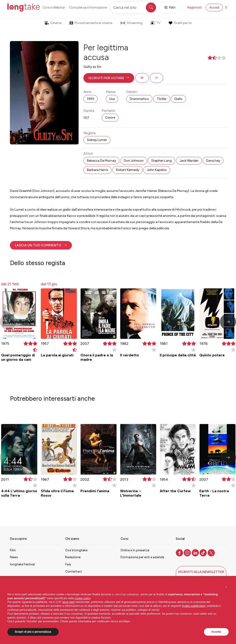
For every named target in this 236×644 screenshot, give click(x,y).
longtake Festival (22, 564)
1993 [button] (91, 99)
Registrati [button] (195, 7)
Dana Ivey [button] (213, 161)
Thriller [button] (162, 99)
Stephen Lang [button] (161, 161)
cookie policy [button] (83, 598)
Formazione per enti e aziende (142, 557)
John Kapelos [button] (157, 170)
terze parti (69, 602)
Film (13, 550)
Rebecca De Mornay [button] (101, 161)
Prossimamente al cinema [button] (91, 23)
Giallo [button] (178, 99)
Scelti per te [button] (180, 23)
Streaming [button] (131, 23)
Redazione (73, 557)
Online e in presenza (135, 550)
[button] (109, 78)
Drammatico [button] (139, 99)
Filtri (170, 7)
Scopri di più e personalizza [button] (33, 632)
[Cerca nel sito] (133, 7)
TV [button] (156, 23)
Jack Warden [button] (189, 161)
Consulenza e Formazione (88, 7)
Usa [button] (112, 99)
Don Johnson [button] (134, 161)
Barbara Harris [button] (97, 170)
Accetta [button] (216, 632)
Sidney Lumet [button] (97, 140)
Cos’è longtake (76, 550)
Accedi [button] (214, 7)
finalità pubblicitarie (194, 606)
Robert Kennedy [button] (128, 170)
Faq (68, 564)
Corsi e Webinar (54, 7)
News (14, 557)
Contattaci (74, 571)
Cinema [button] (53, 23)
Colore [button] (110, 118)
